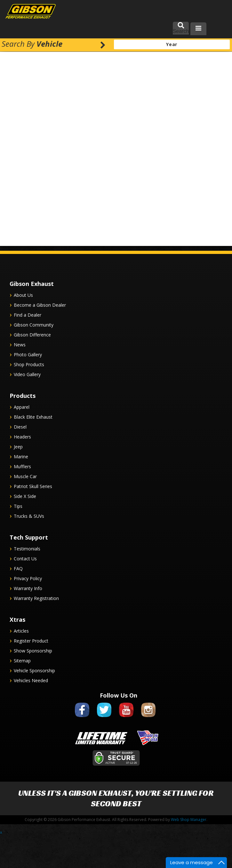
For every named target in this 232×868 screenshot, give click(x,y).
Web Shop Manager (189, 820)
